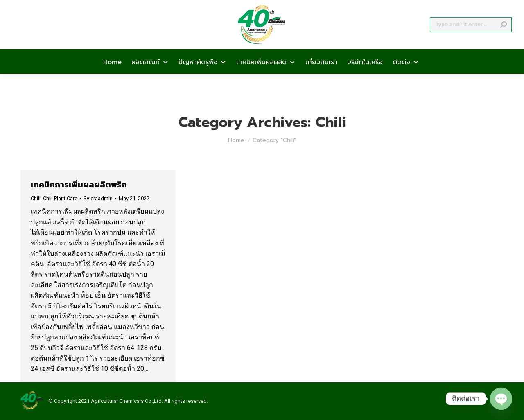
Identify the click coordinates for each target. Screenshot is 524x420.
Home (112, 76)
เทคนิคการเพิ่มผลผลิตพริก (79, 185)
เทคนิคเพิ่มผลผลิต (266, 76)
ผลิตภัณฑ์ (150, 76)
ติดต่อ (406, 76)
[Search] (471, 39)
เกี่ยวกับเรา (321, 76)
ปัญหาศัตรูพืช (202, 76)
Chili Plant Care (60, 198)
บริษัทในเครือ (365, 76)
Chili (36, 198)
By (98, 198)
